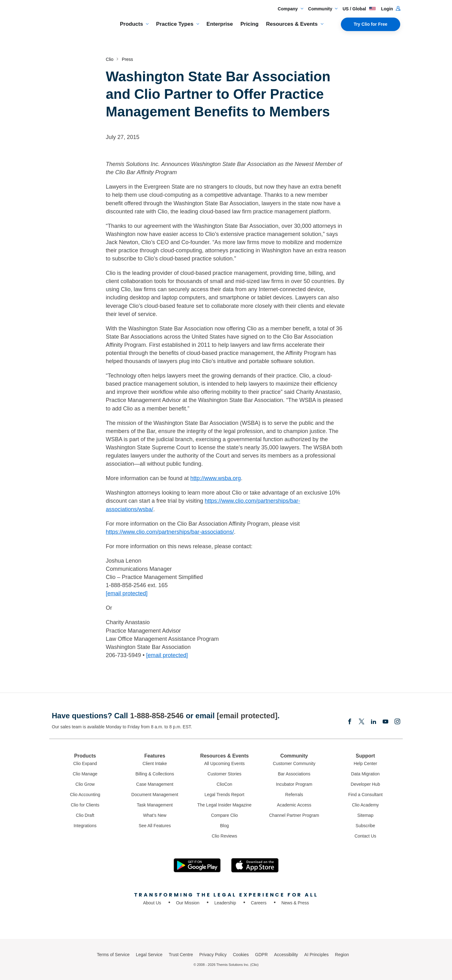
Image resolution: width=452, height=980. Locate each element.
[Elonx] (362, 722)
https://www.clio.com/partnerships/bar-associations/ (170, 532)
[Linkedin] (374, 722)
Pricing (250, 24)
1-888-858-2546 (157, 716)
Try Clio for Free (371, 24)
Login (391, 9)
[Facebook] (350, 722)
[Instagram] (397, 722)
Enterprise (220, 24)
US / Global (359, 9)
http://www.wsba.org (215, 478)
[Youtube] (385, 722)
